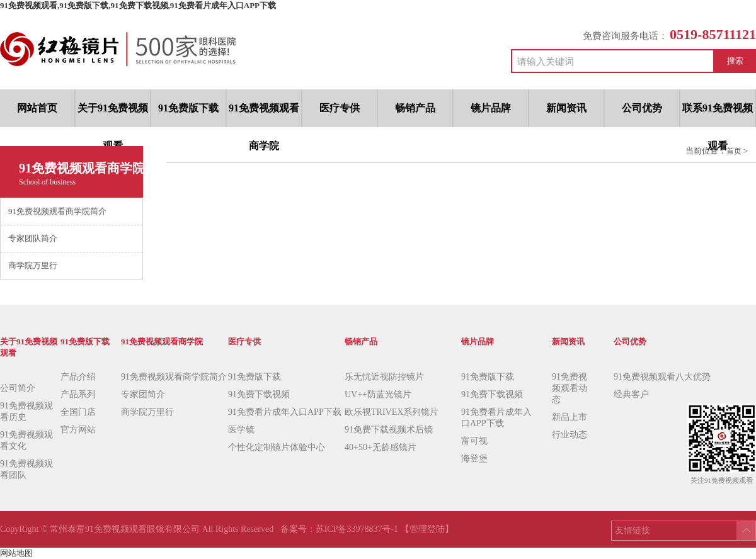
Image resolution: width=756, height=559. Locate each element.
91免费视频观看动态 (570, 388)
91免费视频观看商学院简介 (174, 377)
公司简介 (18, 388)
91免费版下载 (255, 377)
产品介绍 (78, 377)
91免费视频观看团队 (26, 469)
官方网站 (78, 430)
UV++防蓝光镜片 (378, 394)
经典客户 (631, 394)
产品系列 (78, 394)
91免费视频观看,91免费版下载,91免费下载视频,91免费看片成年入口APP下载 (138, 5)
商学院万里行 (147, 412)
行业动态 (570, 435)
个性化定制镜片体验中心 (277, 447)
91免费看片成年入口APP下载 (285, 412)
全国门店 (78, 412)
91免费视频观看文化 (26, 440)
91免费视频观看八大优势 (662, 377)
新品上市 (570, 417)
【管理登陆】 (427, 529)
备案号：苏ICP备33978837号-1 (341, 529)
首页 (735, 151)
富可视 (474, 441)
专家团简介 (143, 394)
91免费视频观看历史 (26, 411)
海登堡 (474, 459)
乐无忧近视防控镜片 (384, 377)
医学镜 (241, 430)
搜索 (735, 61)
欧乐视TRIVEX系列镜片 (392, 412)
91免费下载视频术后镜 (389, 430)
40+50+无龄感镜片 (381, 447)
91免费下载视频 (259, 394)
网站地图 (16, 553)
